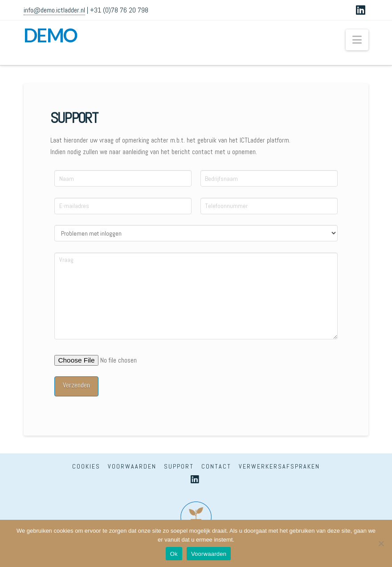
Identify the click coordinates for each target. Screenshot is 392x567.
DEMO (51, 35)
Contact (216, 466)
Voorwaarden (132, 466)
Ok (174, 554)
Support (179, 466)
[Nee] (381, 543)
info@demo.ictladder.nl (54, 10)
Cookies (86, 466)
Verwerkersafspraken (279, 466)
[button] (357, 40)
